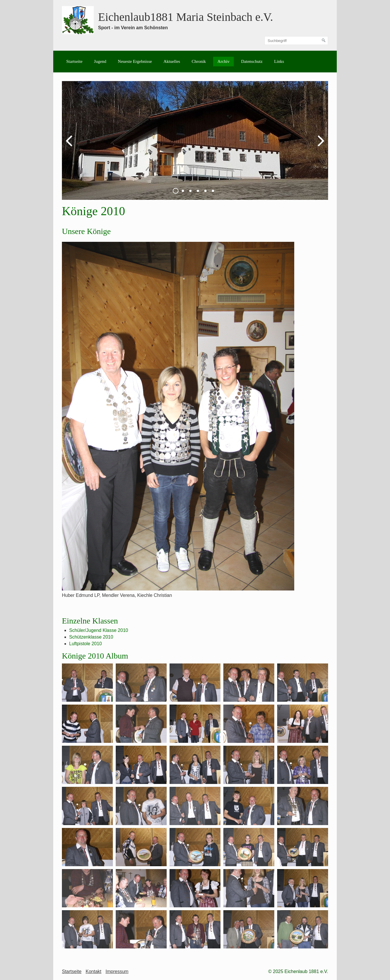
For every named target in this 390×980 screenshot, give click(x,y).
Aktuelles (172, 61)
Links (279, 61)
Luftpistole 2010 (85, 644)
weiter (319, 145)
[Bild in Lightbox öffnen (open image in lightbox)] (178, 416)
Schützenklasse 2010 (91, 637)
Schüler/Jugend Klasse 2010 (99, 630)
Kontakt (93, 971)
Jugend (100, 61)
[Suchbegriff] (296, 41)
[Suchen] (324, 41)
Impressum (117, 971)
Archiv (224, 61)
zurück (71, 145)
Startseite (74, 61)
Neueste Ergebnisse (135, 61)
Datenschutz (252, 61)
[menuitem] (74, 62)
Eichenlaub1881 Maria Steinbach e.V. (186, 17)
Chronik (199, 61)
